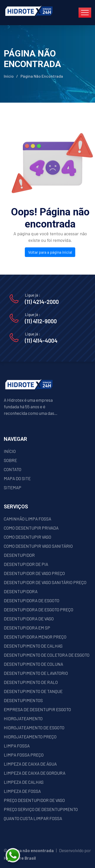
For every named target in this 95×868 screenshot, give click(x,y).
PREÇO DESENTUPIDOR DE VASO (34, 800)
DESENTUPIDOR (19, 555)
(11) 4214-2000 (42, 302)
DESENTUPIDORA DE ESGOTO (32, 600)
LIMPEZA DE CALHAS (24, 782)
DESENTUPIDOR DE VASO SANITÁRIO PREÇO (45, 582)
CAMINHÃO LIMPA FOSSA (27, 519)
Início (9, 76)
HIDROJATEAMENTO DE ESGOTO (34, 728)
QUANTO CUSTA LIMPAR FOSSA (33, 818)
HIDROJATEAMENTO (23, 718)
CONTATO (13, 469)
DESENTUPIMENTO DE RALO (31, 682)
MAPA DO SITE (17, 478)
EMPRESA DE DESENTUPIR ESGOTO (37, 709)
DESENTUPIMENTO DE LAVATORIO (36, 673)
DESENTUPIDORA (21, 591)
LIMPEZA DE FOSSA (22, 791)
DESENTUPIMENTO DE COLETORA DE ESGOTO (47, 655)
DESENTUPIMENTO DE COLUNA (33, 664)
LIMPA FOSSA (17, 746)
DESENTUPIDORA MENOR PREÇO (35, 637)
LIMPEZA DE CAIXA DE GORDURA (35, 773)
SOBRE (10, 460)
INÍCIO (10, 451)
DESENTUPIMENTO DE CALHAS (33, 646)
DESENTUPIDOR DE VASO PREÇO (34, 573)
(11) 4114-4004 (41, 340)
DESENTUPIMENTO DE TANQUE (33, 691)
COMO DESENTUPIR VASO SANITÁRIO (38, 546)
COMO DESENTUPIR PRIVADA (31, 528)
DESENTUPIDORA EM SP (27, 628)
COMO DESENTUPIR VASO (27, 537)
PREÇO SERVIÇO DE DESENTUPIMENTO (41, 809)
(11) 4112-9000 (41, 321)
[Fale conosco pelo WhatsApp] (40, 855)
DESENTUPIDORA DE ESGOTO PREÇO (39, 610)
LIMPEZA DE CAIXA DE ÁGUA (30, 764)
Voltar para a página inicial (50, 252)
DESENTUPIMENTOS (23, 700)
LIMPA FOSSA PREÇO (24, 755)
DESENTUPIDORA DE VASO (29, 619)
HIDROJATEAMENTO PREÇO (30, 737)
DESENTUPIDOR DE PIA (26, 564)
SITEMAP (13, 487)
